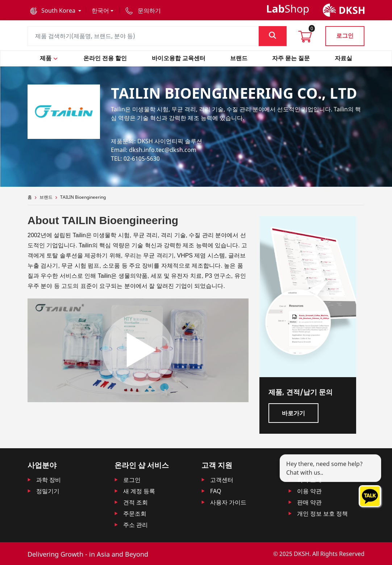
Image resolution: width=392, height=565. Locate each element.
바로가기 (293, 413)
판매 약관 (309, 502)
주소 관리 (135, 525)
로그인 (345, 36)
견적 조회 (135, 502)
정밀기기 (48, 491)
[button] (56, 11)
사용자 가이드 (228, 502)
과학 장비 (49, 480)
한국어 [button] (100, 11)
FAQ (216, 491)
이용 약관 (309, 491)
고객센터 (222, 480)
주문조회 (135, 514)
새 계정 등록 (139, 491)
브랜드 (46, 197)
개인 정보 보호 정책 (322, 514)
